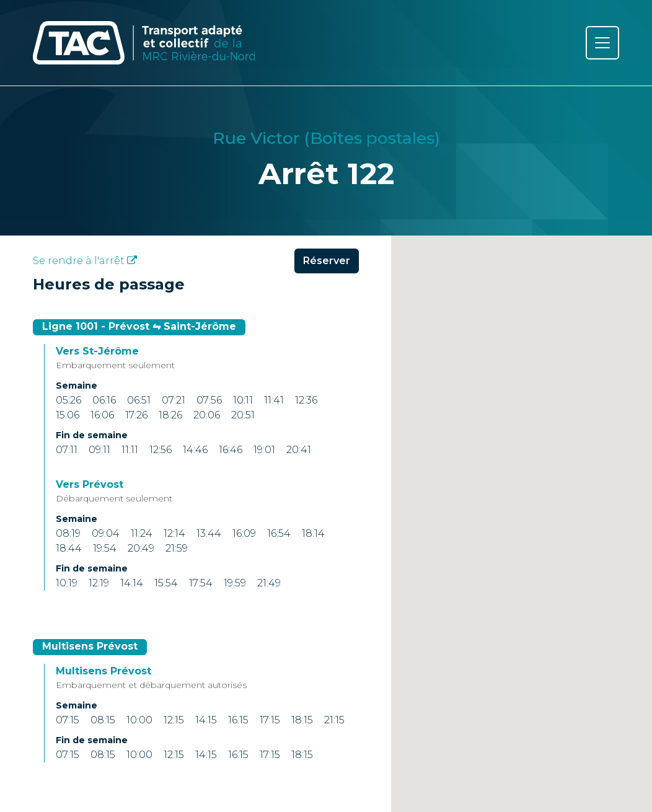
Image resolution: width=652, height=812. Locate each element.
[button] (522, 554)
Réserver (327, 266)
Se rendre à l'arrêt (85, 266)
